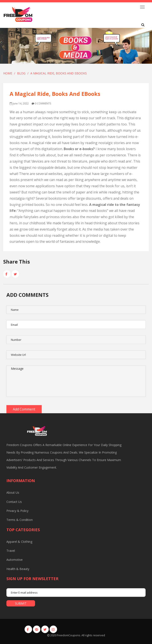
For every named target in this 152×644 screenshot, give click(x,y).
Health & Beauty (18, 569)
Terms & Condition (20, 520)
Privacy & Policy (17, 511)
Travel (11, 551)
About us (13, 492)
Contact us (14, 502)
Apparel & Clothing (19, 542)
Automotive (15, 560)
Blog (21, 73)
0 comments (41, 103)
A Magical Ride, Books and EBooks (59, 73)
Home (8, 73)
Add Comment (24, 409)
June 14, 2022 (19, 103)
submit (21, 603)
